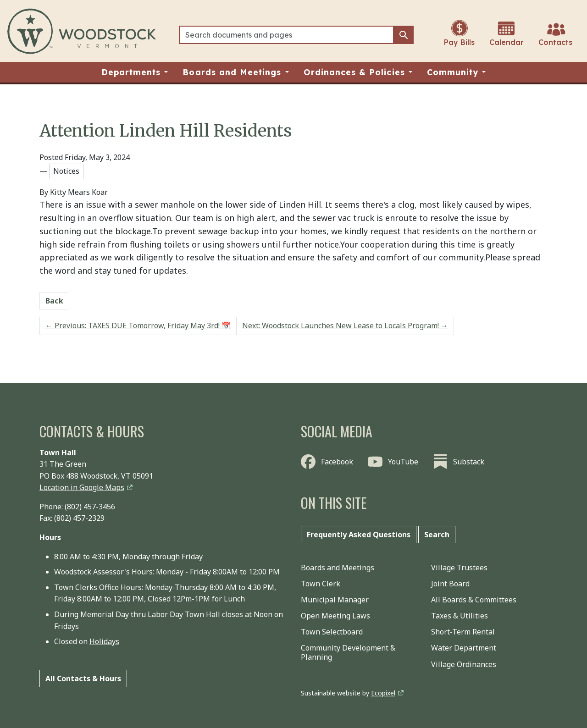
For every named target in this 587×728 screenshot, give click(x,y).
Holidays (104, 641)
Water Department (464, 648)
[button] (135, 72)
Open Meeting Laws (335, 616)
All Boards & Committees (474, 600)
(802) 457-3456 (90, 507)
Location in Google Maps (82, 487)
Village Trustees (459, 568)
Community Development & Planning (348, 652)
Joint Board (450, 584)
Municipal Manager (335, 600)
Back (54, 301)
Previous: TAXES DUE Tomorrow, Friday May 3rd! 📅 (138, 325)
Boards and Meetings (338, 568)
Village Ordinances (464, 664)
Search (437, 535)
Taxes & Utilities (460, 616)
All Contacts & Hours (83, 678)
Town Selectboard (332, 632)
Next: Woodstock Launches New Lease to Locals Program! (345, 325)
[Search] (286, 35)
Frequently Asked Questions (359, 535)
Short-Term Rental (463, 632)
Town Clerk (321, 584)
